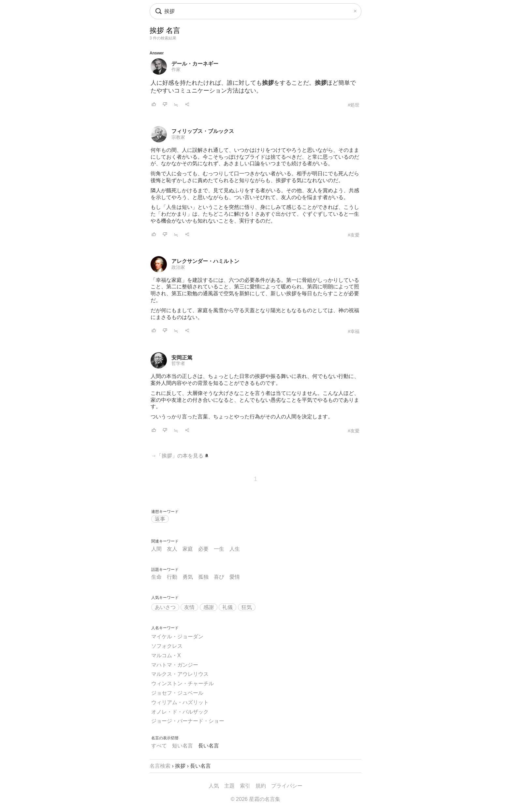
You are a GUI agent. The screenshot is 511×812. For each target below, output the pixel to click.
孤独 (203, 577)
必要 (203, 549)
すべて (159, 746)
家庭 (188, 549)
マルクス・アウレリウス (180, 674)
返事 (160, 519)
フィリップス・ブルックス (203, 131)
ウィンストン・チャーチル (182, 683)
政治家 (178, 267)
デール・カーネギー (195, 64)
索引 (245, 786)
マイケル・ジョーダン (177, 637)
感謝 (209, 607)
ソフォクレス (167, 646)
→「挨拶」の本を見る (180, 456)
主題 (229, 786)
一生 (219, 549)
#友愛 (354, 235)
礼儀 (227, 607)
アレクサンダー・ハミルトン (205, 261)
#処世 (354, 105)
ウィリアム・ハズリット (180, 702)
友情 (189, 607)
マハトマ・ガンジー (175, 665)
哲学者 (178, 363)
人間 (156, 549)
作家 (176, 69)
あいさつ (165, 607)
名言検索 (160, 766)
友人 (172, 549)
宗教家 (178, 137)
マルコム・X (166, 655)
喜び (219, 577)
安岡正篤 (182, 358)
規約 (261, 786)
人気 (214, 786)
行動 (172, 577)
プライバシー (287, 786)
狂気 (247, 607)
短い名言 (182, 746)
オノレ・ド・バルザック (180, 712)
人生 (235, 549)
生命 (156, 577)
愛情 (235, 577)
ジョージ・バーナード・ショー (188, 721)
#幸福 (354, 331)
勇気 (188, 577)
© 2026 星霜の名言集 (255, 799)
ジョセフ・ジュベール (177, 693)
